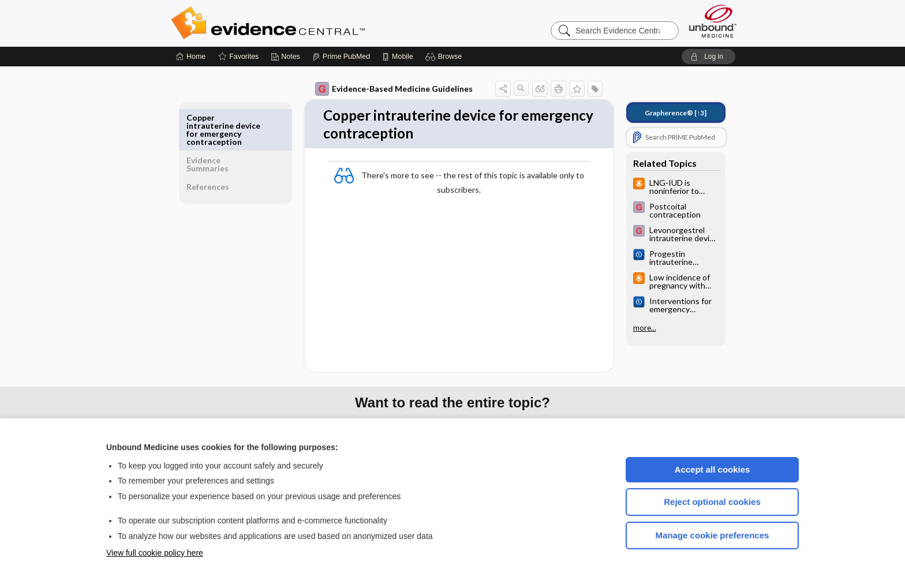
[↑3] (667, 113)
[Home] (191, 57)
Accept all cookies (713, 469)
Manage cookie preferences (713, 535)
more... (637, 328)
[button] (445, 57)
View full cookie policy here (155, 553)
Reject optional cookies (712, 502)
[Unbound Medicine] (713, 21)
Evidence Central (314, 23)
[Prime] (341, 57)
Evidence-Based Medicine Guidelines (386, 89)
